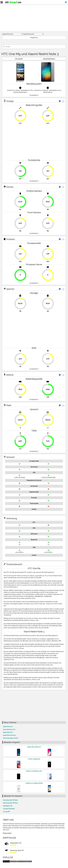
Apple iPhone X (8, 727)
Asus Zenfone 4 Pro (9, 729)
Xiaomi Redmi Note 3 (49, 59)
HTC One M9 (19, 59)
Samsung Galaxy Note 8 (11, 738)
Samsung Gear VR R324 (10, 803)
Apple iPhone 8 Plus (9, 735)
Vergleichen (34, 38)
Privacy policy (7, 833)
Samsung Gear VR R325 (10, 800)
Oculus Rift (6, 812)
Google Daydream (9, 809)
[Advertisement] (34, 18)
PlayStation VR (8, 806)
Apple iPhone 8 (8, 732)
